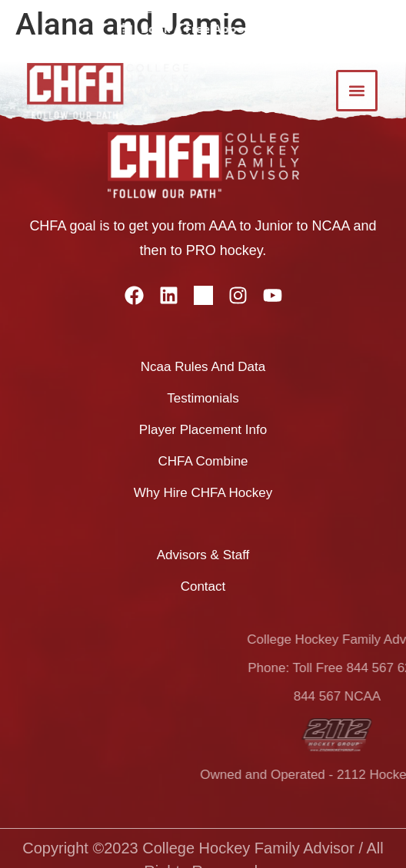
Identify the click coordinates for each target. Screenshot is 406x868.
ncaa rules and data (203, 367)
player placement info (203, 430)
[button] (357, 91)
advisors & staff (203, 555)
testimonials (203, 398)
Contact (203, 586)
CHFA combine (203, 461)
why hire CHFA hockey (203, 493)
